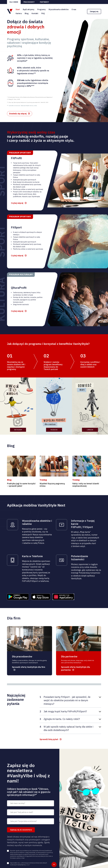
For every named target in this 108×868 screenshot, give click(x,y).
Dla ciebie (14, 2)
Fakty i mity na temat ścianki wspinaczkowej (86, 485)
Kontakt (35, 13)
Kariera (19, 13)
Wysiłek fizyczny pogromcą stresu (52, 485)
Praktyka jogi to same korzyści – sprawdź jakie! (21, 485)
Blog (27, 13)
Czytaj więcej (17, 203)
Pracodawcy (29, 2)
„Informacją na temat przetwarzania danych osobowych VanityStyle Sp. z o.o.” (28, 864)
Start (18, 9)
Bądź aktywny (29, 9)
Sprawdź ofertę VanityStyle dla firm (29, 667)
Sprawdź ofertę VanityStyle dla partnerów (76, 668)
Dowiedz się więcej (18, 114)
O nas (74, 9)
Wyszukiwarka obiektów (59, 9)
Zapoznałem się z (28, 864)
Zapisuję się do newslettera (21, 830)
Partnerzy (44, 2)
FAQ (43, 13)
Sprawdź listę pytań (49, 739)
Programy (41, 9)
